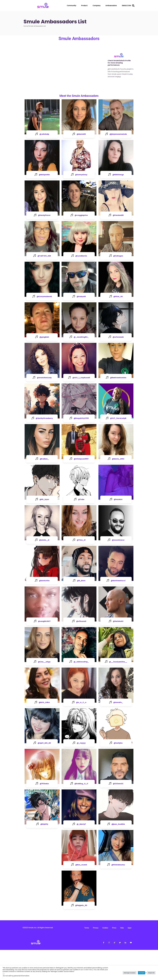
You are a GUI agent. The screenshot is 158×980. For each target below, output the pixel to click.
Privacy (96, 958)
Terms (87, 958)
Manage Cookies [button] (130, 973)
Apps (130, 958)
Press (114, 958)
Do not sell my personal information (16, 976)
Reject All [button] (151, 973)
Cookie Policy (88, 970)
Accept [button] (142, 973)
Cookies (105, 958)
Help (122, 958)
